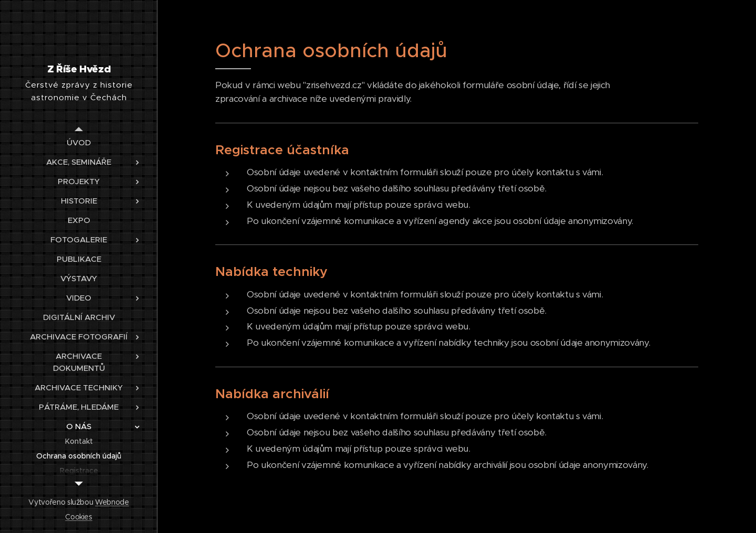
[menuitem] (79, 142)
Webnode (112, 502)
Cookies (79, 517)
